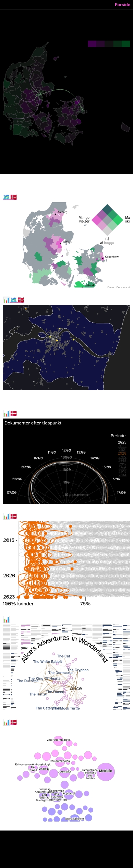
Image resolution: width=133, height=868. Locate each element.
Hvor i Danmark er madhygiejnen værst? (14, 300)
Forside (123, 5)
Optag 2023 (10, 723)
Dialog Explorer (6, 620)
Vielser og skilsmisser (10, 197)
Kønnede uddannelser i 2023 (10, 517)
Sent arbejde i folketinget (10, 414)
